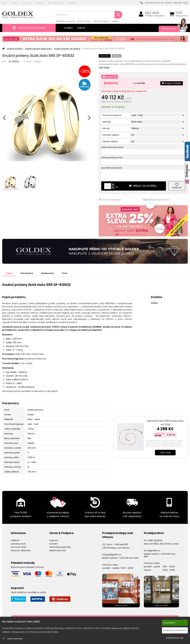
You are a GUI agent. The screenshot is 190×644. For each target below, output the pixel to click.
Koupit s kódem (171, 83)
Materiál (107, 122)
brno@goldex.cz (152, 550)
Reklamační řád (58, 550)
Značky (15, 3)
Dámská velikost (111, 135)
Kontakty (72, 3)
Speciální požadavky (112, 168)
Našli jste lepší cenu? (156, 200)
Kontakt (53, 544)
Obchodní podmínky (60, 547)
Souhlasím (169, 623)
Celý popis (104, 67)
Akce (4, 3)
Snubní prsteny (84, 21)
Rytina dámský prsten (112, 147)
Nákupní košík (182, 16)
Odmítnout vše (175, 638)
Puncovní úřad (18, 547)
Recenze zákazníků (21, 550)
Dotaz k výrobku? (110, 200)
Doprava (27, 3)
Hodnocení (48, 273)
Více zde (165, 452)
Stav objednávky (55, 3)
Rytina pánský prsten (112, 158)
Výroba (39, 3)
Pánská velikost (110, 141)
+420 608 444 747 (151, 3)
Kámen (106, 128)
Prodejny (68, 28)
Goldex (37, 61)
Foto (65, 273)
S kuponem (160, 433)
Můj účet (152, 13)
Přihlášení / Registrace (155, 16)
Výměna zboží (18, 544)
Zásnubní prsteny (101, 21)
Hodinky (115, 21)
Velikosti (81, 28)
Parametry (27, 273)
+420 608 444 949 (128, 558)
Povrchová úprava (112, 115)
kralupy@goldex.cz (112, 554)
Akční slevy (172, 29)
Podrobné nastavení (175, 630)
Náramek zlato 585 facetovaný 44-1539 (165, 423)
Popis (9, 273)
